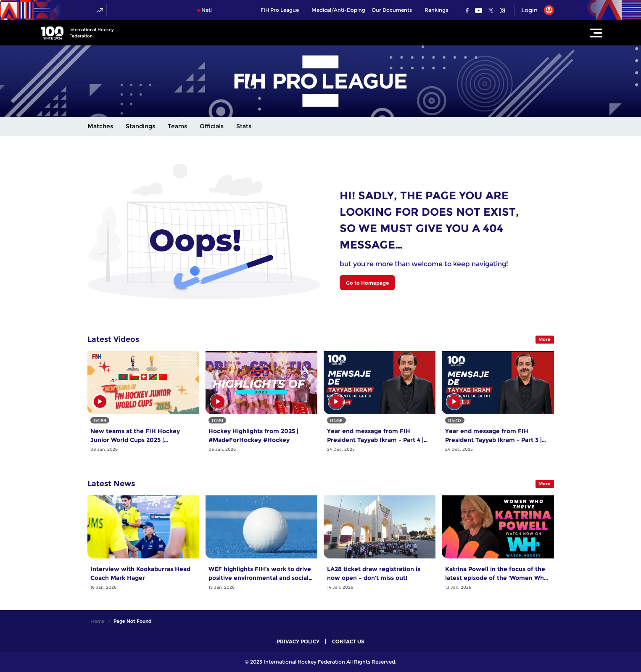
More (545, 339)
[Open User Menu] (534, 10)
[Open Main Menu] (596, 33)
